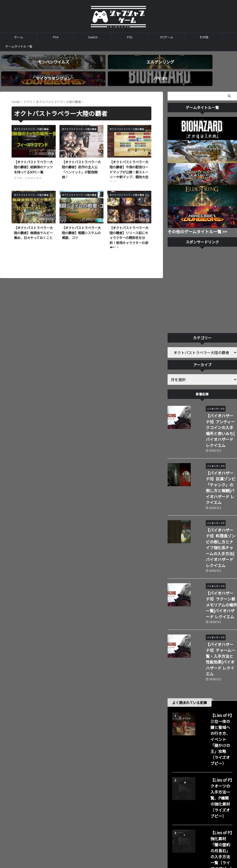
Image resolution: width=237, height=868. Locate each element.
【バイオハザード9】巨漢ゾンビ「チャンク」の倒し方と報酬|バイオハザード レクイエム (215, 457)
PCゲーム (167, 37)
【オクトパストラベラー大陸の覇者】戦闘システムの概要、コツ (81, 225)
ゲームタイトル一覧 (19, 46)
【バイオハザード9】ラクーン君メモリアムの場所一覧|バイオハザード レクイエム (215, 539)
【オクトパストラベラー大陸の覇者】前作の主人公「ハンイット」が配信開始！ (81, 161)
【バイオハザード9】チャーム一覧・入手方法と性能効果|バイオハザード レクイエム (215, 579)
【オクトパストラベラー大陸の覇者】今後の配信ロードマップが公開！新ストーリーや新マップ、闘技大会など (129, 164)
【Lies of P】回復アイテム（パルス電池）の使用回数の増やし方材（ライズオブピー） (215, 751)
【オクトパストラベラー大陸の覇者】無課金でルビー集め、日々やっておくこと (33, 225)
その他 (204, 37)
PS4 (56, 37)
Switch (93, 37)
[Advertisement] (202, 282)
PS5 (130, 37)
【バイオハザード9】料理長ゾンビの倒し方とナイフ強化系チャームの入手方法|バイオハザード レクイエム (215, 499)
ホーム (19, 37)
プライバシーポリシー (137, 823)
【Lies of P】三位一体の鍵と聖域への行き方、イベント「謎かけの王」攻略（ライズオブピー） (214, 641)
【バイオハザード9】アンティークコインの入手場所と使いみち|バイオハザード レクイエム (215, 414)
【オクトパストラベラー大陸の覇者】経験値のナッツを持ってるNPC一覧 (33, 159)
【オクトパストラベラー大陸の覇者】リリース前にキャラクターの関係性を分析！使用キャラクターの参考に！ (129, 229)
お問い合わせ (109, 823)
